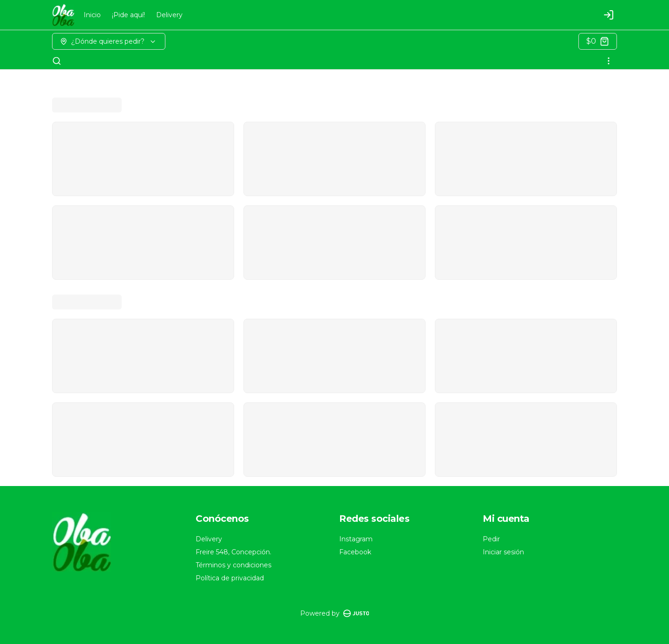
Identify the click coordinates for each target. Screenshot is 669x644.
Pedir (491, 539)
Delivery (169, 15)
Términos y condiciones (233, 565)
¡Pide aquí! (128, 15)
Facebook (355, 552)
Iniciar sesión (503, 552)
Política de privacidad (230, 578)
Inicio (92, 15)
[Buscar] (57, 61)
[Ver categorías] (609, 61)
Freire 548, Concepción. (233, 552)
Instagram (356, 539)
